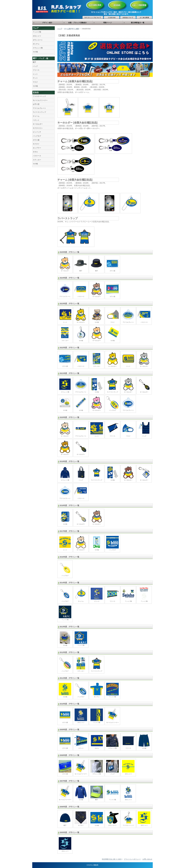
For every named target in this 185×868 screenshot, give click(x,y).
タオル (35, 152)
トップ (60, 29)
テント (35, 78)
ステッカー (37, 160)
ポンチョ (36, 44)
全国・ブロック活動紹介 (78, 23)
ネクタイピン (38, 128)
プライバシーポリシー (132, 859)
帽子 (35, 62)
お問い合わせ (147, 859)
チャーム (36, 116)
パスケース (37, 156)
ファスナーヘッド (39, 96)
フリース (36, 70)
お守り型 (36, 104)
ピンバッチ (37, 132)
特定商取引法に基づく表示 (112, 859)
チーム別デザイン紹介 (72, 29)
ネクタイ (36, 144)
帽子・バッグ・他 (41, 58)
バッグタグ (37, 136)
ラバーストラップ (39, 112)
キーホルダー (38, 124)
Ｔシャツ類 (37, 32)
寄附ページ (108, 23)
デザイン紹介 (47, 23)
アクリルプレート (39, 108)
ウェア (36, 28)
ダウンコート (38, 40)
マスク (35, 82)
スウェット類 (38, 48)
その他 (35, 52)
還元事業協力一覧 (138, 23)
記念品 (36, 92)
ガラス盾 (36, 140)
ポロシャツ (37, 36)
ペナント (36, 120)
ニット (35, 74)
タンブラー (37, 148)
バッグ (35, 66)
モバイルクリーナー (40, 100)
